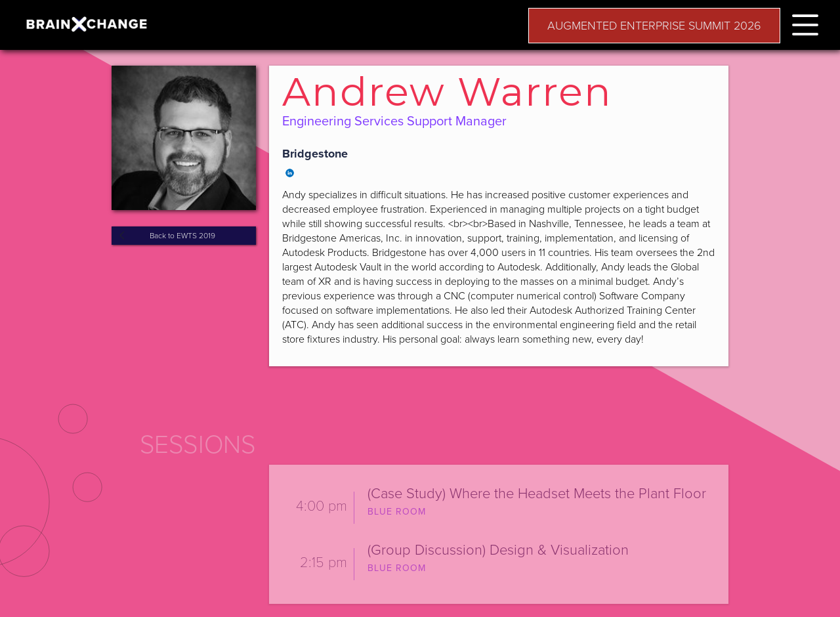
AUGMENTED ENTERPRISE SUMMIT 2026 (654, 26)
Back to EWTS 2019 (182, 236)
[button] (805, 23)
